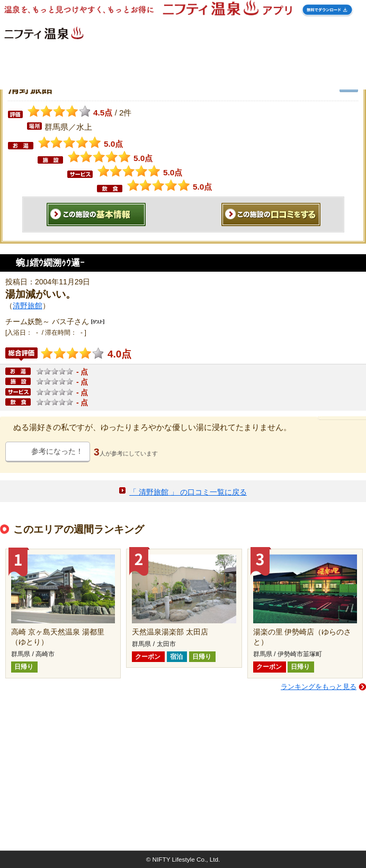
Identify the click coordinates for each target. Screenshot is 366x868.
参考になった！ (57, 451)
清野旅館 (28, 306)
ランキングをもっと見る (319, 687)
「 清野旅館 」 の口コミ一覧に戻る (188, 492)
